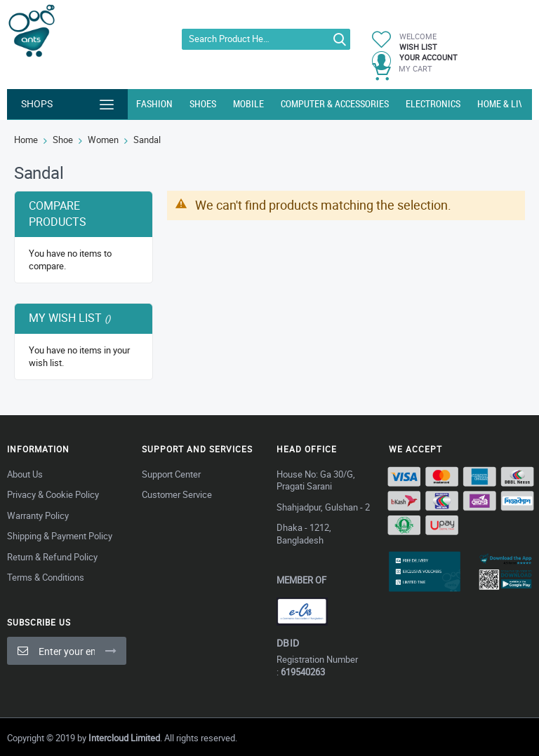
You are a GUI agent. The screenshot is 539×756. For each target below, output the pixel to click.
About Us (25, 474)
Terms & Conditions (46, 577)
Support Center (171, 474)
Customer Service (177, 494)
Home (26, 140)
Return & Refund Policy (52, 557)
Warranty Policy (38, 515)
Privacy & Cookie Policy (53, 494)
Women (103, 140)
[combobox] (266, 39)
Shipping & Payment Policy (60, 536)
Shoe (63, 140)
